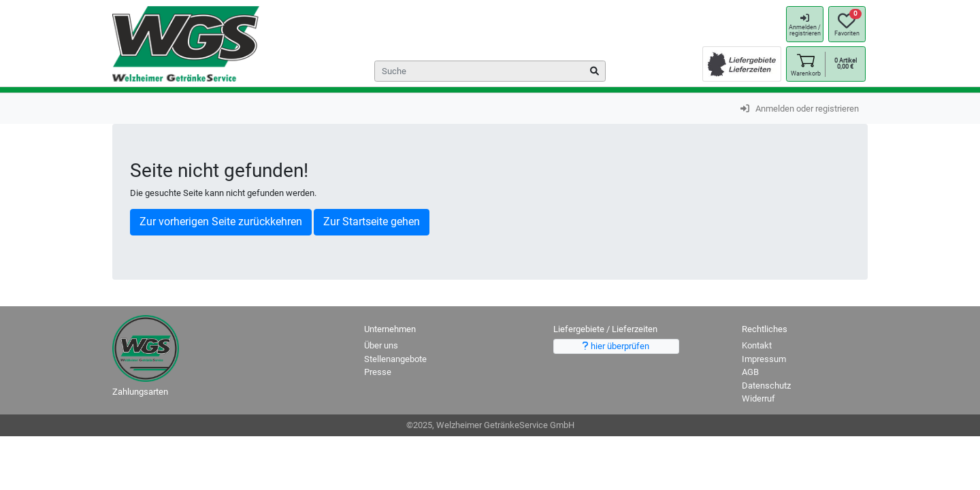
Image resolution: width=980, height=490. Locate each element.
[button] (806, 64)
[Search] (490, 71)
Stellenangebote (395, 359)
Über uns (381, 345)
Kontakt (757, 345)
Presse (378, 372)
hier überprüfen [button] (616, 346)
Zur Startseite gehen (372, 222)
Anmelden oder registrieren (800, 109)
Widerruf (758, 398)
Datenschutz (766, 386)
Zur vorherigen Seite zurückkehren (221, 222)
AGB (750, 372)
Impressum (764, 359)
